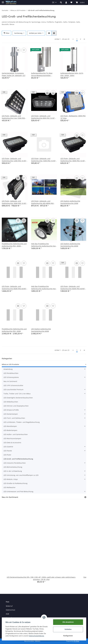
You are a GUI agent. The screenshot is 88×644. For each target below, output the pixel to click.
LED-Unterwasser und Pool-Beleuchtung (18, 491)
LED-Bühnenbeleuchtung (13, 467)
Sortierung (18, 33)
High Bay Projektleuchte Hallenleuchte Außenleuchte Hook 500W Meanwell (44, 288)
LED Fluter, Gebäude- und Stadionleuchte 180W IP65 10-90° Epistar (73, 160)
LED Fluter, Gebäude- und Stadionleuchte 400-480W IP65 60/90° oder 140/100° (42, 202)
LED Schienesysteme (11, 377)
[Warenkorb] (80, 2)
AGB (7, 614)
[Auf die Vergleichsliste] (18, 50)
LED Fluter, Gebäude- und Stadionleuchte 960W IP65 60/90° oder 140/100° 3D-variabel (73, 288)
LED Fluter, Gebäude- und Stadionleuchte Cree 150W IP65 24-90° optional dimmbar (13, 117)
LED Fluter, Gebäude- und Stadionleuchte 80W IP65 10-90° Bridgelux (43, 117)
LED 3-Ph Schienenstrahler (13, 385)
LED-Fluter (7, 455)
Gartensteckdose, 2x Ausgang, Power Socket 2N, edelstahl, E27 (14, 74)
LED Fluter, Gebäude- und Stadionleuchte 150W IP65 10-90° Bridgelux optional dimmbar (43, 160)
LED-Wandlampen (10, 426)
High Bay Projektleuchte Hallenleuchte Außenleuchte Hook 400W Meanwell (44, 245)
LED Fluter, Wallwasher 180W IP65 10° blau (73, 117)
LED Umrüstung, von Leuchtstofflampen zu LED (21, 475)
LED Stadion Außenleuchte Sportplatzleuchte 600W (41, 330)
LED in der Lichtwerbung (13, 471)
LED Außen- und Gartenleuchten (16, 434)
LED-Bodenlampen (10, 430)
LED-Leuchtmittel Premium (13, 390)
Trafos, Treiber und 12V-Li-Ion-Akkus (17, 394)
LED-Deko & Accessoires (12, 443)
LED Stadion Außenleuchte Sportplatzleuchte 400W (70, 245)
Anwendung (8, 369)
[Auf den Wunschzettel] (24, 50)
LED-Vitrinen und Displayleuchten (16, 406)
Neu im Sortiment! (10, 381)
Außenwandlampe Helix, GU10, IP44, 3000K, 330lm (72, 74)
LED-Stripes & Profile (11, 410)
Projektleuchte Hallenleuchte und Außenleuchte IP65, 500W (14, 330)
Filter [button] (6, 33)
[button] (61, 2)
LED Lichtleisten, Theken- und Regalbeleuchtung (22, 422)
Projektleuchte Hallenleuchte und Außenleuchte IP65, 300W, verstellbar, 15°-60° (14, 245)
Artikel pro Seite (35, 33)
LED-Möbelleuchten (11, 402)
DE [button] (53, 2)
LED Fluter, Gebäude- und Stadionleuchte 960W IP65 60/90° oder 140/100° (14, 288)
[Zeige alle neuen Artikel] (85, 497)
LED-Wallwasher (10, 487)
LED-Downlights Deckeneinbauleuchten (18, 398)
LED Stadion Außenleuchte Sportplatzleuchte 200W (70, 202)
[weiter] (84, 39)
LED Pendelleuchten (11, 373)
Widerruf (9, 606)
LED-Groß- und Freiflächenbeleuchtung (18, 459)
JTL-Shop (76, 641)
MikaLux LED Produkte (10, 364)
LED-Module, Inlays (11, 479)
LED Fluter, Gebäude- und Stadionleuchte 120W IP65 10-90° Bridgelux (14, 160)
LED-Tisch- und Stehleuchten (14, 418)
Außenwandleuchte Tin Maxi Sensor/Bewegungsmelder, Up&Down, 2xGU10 (42, 74)
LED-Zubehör (8, 447)
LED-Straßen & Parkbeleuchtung (15, 483)
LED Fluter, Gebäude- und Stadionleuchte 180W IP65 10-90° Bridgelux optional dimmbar (14, 202)
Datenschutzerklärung (36, 636)
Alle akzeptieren (68, 622)
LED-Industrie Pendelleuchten (15, 463)
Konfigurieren (68, 636)
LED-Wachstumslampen (12, 438)
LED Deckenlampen (11, 414)
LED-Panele (8, 451)
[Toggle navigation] (3, 1)
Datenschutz (11, 610)
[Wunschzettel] (71, 2)
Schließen (68, 629)
